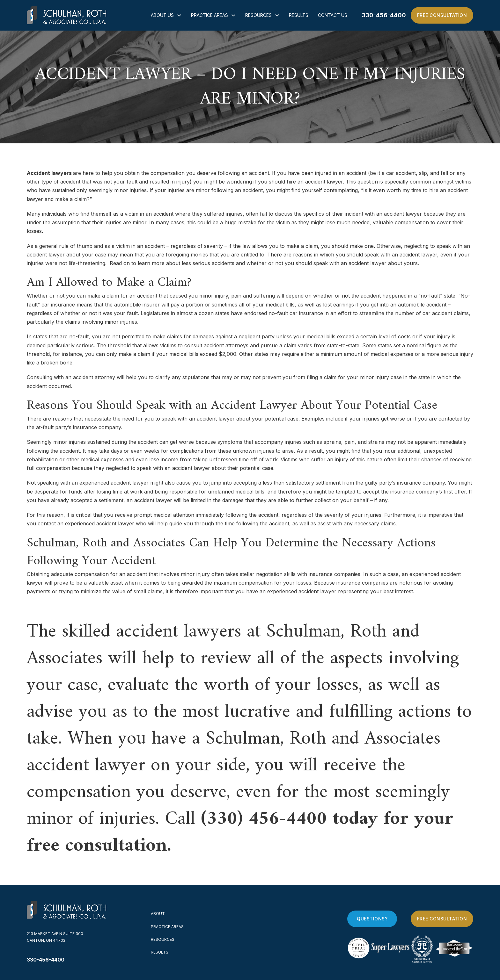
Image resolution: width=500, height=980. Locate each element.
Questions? (372, 919)
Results (299, 15)
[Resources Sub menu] (277, 15)
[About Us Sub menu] (179, 15)
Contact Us (333, 15)
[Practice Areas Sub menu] (233, 15)
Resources (258, 15)
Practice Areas (210, 15)
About (158, 914)
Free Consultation (442, 15)
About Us (162, 15)
